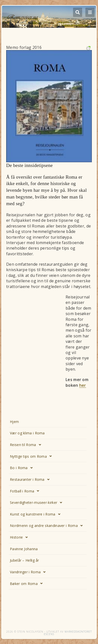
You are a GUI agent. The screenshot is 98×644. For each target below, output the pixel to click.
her (83, 385)
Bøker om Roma (28, 583)
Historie (20, 537)
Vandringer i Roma (29, 572)
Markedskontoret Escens (68, 633)
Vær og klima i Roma (27, 433)
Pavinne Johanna (24, 549)
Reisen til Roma (27, 445)
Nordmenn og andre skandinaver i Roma (48, 526)
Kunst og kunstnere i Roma (37, 514)
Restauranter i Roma (31, 480)
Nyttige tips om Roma (32, 456)
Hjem (14, 422)
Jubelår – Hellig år (24, 560)
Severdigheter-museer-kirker (37, 503)
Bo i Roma (23, 468)
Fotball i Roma (26, 491)
